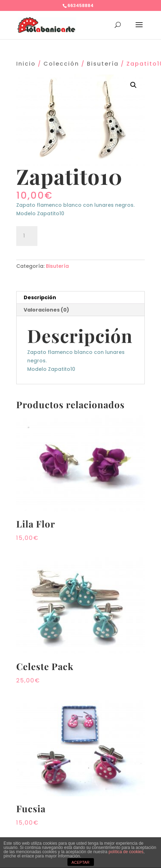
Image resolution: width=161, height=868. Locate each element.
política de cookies (126, 852)
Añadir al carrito (81, 235)
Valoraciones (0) (46, 310)
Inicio (26, 64)
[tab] (81, 298)
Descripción (40, 297)
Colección (61, 64)
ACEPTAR (80, 862)
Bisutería (103, 64)
